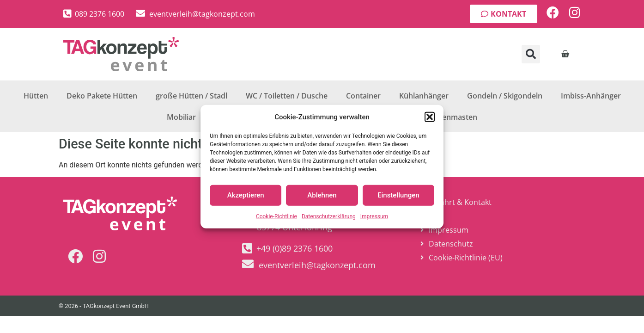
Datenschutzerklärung (329, 216)
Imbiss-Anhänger (591, 96)
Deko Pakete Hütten (102, 96)
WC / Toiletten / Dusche (287, 96)
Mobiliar (181, 117)
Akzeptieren (246, 195)
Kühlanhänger (424, 96)
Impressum (374, 216)
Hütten (36, 96)
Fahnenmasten (451, 117)
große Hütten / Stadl (191, 96)
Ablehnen (322, 195)
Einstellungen (398, 195)
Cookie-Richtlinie (276, 216)
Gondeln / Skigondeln (505, 96)
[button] (430, 117)
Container (363, 96)
